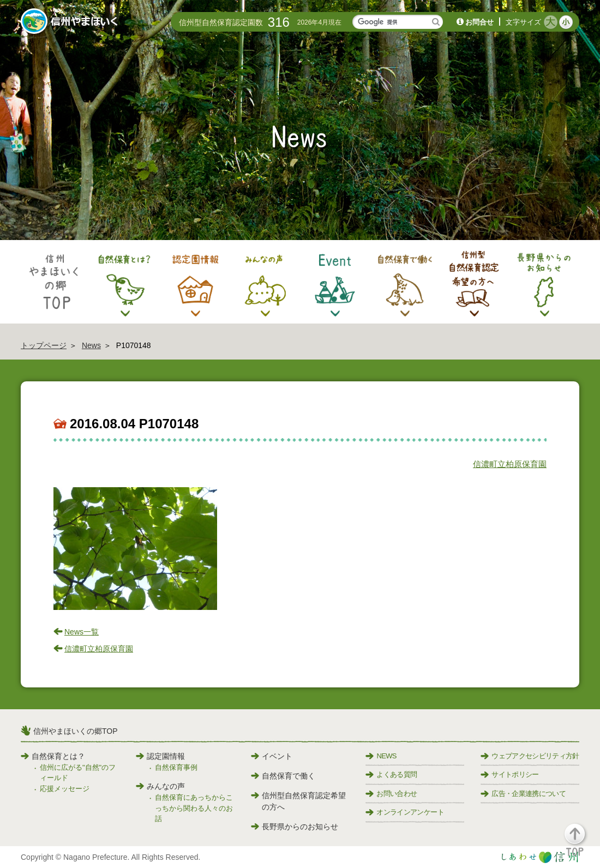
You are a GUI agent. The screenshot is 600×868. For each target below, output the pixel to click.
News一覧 (82, 632)
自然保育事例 (176, 767)
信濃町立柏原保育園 (510, 464)
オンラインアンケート (405, 812)
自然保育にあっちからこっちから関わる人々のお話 (194, 808)
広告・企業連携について (523, 794)
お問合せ (479, 22)
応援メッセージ (65, 789)
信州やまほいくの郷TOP (76, 731)
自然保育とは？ (53, 756)
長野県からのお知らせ (295, 827)
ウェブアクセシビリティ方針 (530, 756)
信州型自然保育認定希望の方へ (298, 801)
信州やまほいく (71, 22)
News (91, 345)
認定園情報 (160, 756)
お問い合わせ (391, 794)
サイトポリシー (509, 774)
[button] (581, 845)
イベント (272, 756)
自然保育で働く (283, 776)
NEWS (381, 756)
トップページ (44, 345)
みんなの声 (160, 786)
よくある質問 (391, 774)
